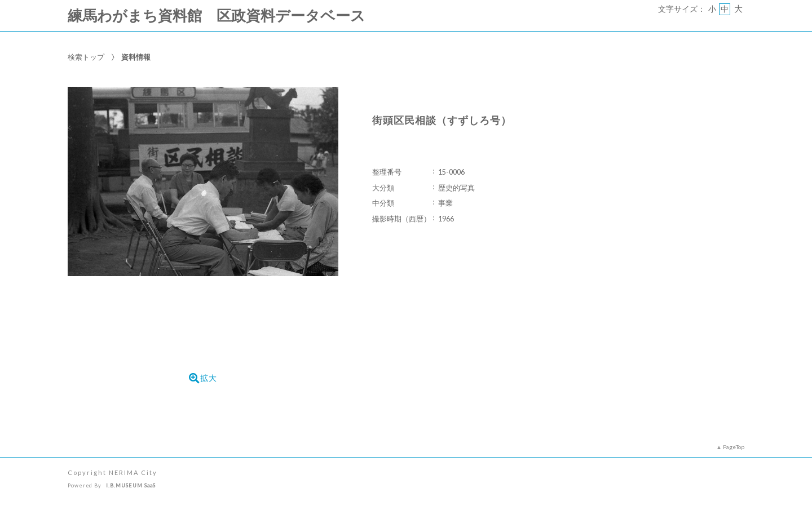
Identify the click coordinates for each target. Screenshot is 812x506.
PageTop (734, 447)
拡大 (203, 378)
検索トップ (86, 57)
